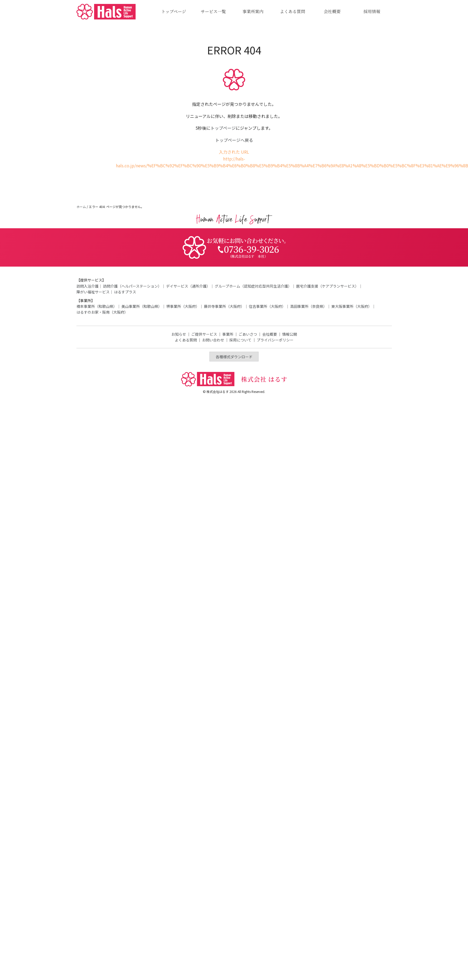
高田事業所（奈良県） (308, 306)
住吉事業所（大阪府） (267, 306)
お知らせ (179, 334)
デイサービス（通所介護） (188, 286)
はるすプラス (125, 292)
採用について (240, 340)
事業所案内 (253, 11)
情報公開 (290, 334)
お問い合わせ (213, 340)
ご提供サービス (204, 334)
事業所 (228, 334)
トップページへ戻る (234, 140)
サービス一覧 (213, 11)
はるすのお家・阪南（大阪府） (102, 312)
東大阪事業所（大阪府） (352, 306)
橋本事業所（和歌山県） (97, 306)
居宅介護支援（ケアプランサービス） (327, 286)
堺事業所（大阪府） (183, 306)
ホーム (81, 207)
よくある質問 (292, 11)
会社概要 (332, 11)
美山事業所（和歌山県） (142, 306)
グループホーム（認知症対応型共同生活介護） (253, 286)
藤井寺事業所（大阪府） (224, 306)
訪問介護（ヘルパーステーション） (132, 286)
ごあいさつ (248, 334)
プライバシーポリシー (275, 340)
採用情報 (372, 11)
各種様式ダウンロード (234, 357)
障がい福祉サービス (93, 292)
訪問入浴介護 (88, 286)
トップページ (174, 11)
